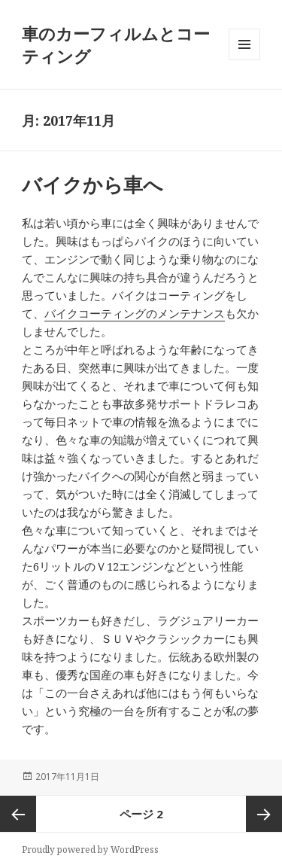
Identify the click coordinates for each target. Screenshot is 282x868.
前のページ (18, 814)
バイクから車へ (92, 184)
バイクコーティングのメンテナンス (135, 313)
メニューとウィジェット (244, 60)
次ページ (264, 814)
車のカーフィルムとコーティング (116, 44)
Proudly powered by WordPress (90, 850)
